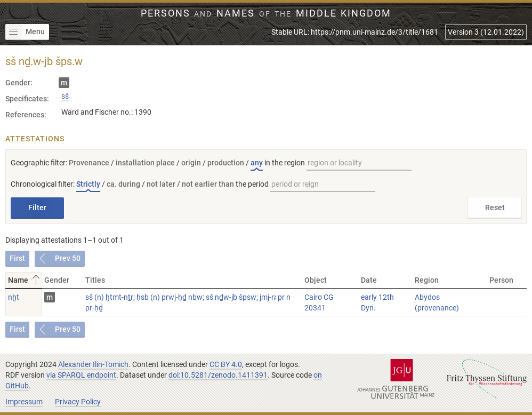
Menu (25, 32)
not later (161, 184)
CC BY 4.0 (226, 364)
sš (65, 96)
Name (25, 280)
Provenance (89, 163)
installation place (145, 163)
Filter (37, 207)
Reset (495, 207)
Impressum (24, 402)
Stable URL (355, 32)
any (257, 163)
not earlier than (208, 184)
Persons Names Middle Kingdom (266, 13)
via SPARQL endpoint (81, 375)
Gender (57, 280)
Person (501, 280)
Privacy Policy (78, 402)
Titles (95, 280)
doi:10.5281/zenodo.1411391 (218, 375)
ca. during (123, 184)
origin (191, 163)
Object (316, 280)
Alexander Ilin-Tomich (93, 364)
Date (369, 280)
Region (427, 280)
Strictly (88, 184)
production (226, 163)
